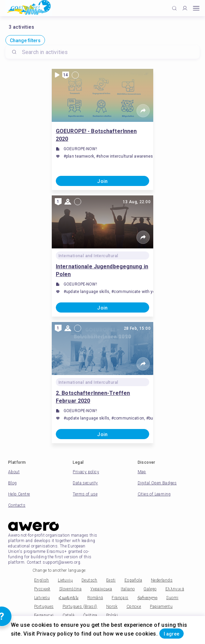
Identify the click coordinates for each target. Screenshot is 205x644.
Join (102, 181)
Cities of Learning (154, 494)
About (14, 472)
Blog (13, 483)
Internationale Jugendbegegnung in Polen (102, 270)
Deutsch (89, 580)
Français (120, 598)
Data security (85, 483)
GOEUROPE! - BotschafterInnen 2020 (96, 135)
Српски (134, 607)
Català (69, 615)
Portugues (44, 607)
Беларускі (44, 615)
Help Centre (19, 494)
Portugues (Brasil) (80, 607)
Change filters (25, 41)
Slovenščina (70, 589)
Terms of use (85, 494)
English (42, 580)
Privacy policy (86, 472)
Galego (150, 589)
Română (95, 598)
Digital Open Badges (157, 483)
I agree (172, 634)
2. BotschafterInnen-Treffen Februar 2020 (93, 397)
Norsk (112, 607)
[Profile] (185, 8)
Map (142, 472)
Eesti (111, 580)
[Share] (143, 111)
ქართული (147, 598)
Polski (112, 615)
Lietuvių (65, 580)
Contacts (17, 505)
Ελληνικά (175, 589)
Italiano (128, 589)
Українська (101, 589)
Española (133, 580)
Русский (42, 589)
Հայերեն (69, 598)
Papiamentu (161, 607)
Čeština (90, 615)
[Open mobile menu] (196, 8)
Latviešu (42, 598)
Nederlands (162, 580)
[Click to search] (174, 8)
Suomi (172, 598)
